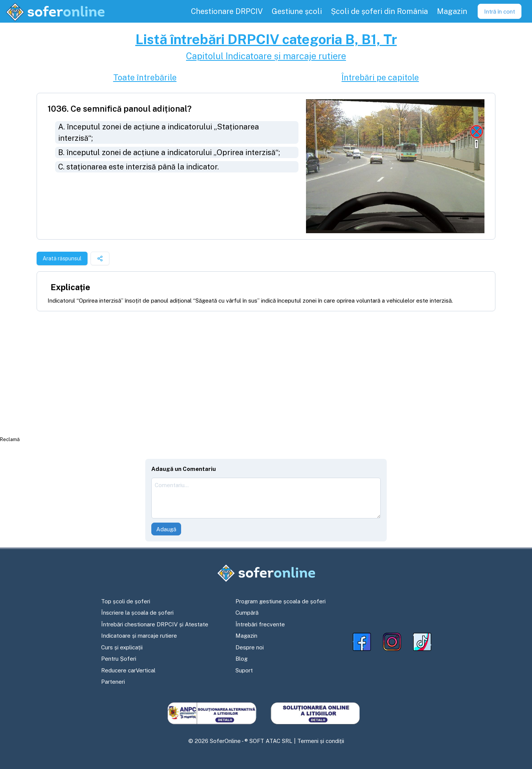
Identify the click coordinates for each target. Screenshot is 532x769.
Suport (244, 670)
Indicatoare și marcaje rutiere (139, 636)
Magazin (246, 636)
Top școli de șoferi (126, 601)
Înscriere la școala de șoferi (137, 613)
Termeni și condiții (321, 741)
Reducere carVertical (128, 670)
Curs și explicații (122, 647)
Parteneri (113, 682)
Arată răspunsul (62, 258)
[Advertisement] (266, 373)
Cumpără (247, 613)
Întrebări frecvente (260, 624)
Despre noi (250, 647)
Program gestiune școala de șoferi (281, 601)
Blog (241, 659)
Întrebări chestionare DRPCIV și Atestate (155, 624)
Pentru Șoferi (119, 659)
